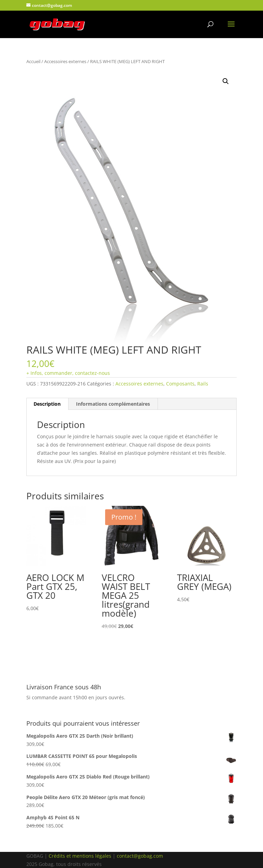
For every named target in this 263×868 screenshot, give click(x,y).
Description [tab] (47, 404)
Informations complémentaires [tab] (113, 404)
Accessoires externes (65, 61)
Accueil (33, 61)
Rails (203, 384)
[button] (226, 81)
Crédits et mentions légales (80, 856)
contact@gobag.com (140, 856)
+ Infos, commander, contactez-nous (68, 373)
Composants (180, 384)
